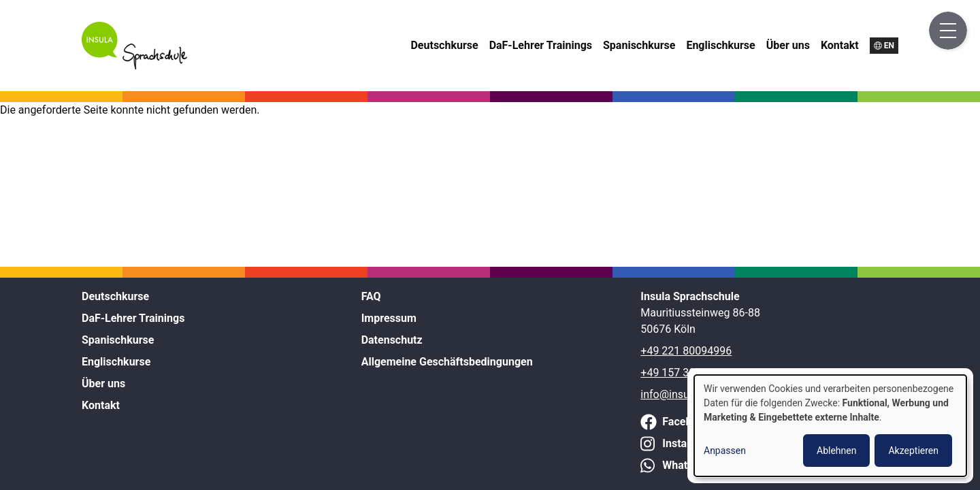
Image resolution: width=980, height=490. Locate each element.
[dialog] (830, 426)
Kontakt (840, 45)
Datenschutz (392, 340)
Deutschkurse (444, 45)
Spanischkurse (639, 45)
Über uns (788, 45)
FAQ (371, 296)
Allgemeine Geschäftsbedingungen (447, 362)
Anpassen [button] (725, 451)
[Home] (134, 66)
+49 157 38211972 (686, 373)
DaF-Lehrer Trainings (541, 45)
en (889, 46)
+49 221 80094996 (686, 351)
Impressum (389, 318)
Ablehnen (836, 451)
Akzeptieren (913, 451)
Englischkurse (720, 45)
